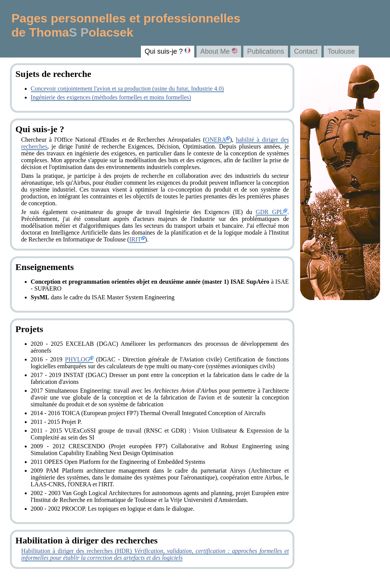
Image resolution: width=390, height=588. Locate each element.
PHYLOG (79, 359)
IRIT (137, 239)
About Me (219, 51)
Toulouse (341, 51)
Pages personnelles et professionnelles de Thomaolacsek (126, 25)
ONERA (217, 140)
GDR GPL (271, 212)
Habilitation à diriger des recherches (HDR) (155, 554)
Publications (266, 51)
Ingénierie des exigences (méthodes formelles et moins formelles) (111, 97)
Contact (306, 51)
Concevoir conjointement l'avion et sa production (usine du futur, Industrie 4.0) (127, 89)
